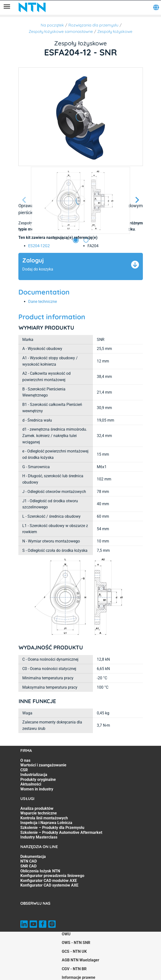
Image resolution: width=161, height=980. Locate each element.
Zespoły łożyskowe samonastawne (61, 31)
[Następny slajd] (137, 200)
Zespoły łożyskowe (115, 31)
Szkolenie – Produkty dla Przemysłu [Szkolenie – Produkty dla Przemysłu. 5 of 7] (52, 828)
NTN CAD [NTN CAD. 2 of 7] (29, 861)
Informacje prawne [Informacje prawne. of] (79, 977)
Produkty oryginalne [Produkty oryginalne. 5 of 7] (38, 780)
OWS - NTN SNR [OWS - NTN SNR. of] (76, 943)
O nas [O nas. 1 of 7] (25, 760)
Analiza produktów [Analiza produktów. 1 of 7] (37, 808)
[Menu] (7, 7)
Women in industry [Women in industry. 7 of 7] (37, 789)
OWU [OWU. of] (66, 934)
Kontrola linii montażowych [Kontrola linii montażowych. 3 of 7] (44, 818)
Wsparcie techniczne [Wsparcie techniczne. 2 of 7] (39, 813)
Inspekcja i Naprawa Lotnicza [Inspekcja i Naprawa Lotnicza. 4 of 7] (46, 823)
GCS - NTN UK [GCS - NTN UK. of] (74, 951)
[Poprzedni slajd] (24, 200)
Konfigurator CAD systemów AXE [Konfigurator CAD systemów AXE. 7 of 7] (49, 885)
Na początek (52, 25)
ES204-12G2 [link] (39, 246)
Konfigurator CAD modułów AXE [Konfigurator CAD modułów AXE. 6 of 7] (49, 881)
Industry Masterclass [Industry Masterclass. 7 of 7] (39, 837)
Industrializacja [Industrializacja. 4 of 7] (34, 775)
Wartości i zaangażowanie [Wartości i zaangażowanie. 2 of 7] (43, 765)
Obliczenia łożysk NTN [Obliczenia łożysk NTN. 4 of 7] (40, 871)
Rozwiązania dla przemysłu (93, 25)
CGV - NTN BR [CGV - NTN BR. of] (74, 969)
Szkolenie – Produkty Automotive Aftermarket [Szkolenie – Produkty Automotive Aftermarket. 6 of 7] (61, 832)
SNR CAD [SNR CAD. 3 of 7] (28, 866)
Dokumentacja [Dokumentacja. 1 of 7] (33, 857)
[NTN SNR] (32, 7)
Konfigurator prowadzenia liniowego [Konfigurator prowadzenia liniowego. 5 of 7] (52, 876)
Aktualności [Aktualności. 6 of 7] (31, 784)
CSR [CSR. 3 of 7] (24, 770)
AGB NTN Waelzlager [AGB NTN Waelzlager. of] (80, 960)
